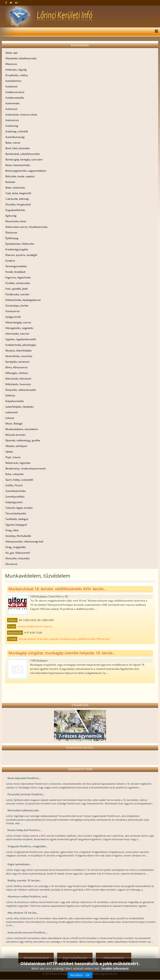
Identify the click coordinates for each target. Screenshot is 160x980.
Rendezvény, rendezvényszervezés (26, 468)
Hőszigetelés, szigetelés (19, 328)
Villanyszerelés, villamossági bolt (24, 541)
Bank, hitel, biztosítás (18, 148)
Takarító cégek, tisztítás (19, 508)
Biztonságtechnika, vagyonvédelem (26, 171)
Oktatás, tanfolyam (16, 446)
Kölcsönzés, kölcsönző (18, 379)
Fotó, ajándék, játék (17, 289)
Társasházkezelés (16, 513)
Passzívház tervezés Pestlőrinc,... (26, 794)
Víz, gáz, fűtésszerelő (18, 553)
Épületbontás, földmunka (20, 244)
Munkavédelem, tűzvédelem (22, 429)
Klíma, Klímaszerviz (17, 367)
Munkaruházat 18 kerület (33, 639)
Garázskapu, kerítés (17, 306)
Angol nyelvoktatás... (19, 864)
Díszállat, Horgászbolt (18, 204)
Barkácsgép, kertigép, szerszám (24, 159)
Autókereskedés (15, 98)
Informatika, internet (17, 334)
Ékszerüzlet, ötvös (16, 221)
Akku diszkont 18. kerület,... (23, 913)
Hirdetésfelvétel (36, 958)
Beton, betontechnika (18, 165)
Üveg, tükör (12, 530)
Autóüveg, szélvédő (17, 131)
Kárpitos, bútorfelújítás (19, 350)
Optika (9, 452)
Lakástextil (12, 412)
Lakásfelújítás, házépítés (20, 407)
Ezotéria (10, 261)
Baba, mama (13, 143)
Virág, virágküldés (16, 547)
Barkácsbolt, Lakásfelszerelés (23, 154)
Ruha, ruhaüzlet (14, 474)
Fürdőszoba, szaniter (17, 294)
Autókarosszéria (15, 92)
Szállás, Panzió (14, 485)
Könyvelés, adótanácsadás (21, 390)
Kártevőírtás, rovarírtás (19, 356)
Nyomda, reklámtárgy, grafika (23, 440)
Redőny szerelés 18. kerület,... (25, 880)
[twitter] (11, 3)
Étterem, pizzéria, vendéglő (21, 255)
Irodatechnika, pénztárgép (21, 345)
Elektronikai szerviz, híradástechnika (26, 227)
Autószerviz (12, 120)
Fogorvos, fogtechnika (18, 277)
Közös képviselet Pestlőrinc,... (24, 778)
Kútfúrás (10, 395)
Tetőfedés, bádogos (17, 519)
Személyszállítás (15, 497)
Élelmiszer (11, 233)
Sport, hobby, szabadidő (19, 480)
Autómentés (12, 103)
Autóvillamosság (15, 137)
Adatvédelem (114, 958)
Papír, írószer (13, 457)
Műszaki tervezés (16, 435)
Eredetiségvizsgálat (17, 249)
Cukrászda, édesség (17, 199)
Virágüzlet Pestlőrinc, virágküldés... (28, 846)
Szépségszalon (14, 502)
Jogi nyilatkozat (75, 958)
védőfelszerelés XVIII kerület (94, 639)
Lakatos (10, 418)
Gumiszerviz (13, 311)
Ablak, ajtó (11, 53)
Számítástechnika (16, 491)
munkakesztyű (68, 639)
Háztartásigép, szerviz (18, 322)
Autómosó (11, 109)
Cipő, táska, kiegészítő (18, 193)
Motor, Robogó (14, 424)
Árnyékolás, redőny (17, 75)
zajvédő (54, 639)
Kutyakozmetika (15, 401)
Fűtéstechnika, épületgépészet (23, 300)
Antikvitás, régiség (16, 70)
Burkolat (10, 182)
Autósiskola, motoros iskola (21, 115)
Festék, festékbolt (16, 272)
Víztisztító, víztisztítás (18, 558)
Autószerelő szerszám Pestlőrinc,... (28, 932)
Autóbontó (11, 86)
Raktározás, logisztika (18, 463)
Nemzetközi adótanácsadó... (24, 810)
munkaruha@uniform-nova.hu (35, 626)
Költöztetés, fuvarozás (18, 384)
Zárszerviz (11, 564)
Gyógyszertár (13, 317)
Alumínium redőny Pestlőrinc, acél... (28, 896)
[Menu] (155, 32)
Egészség (11, 216)
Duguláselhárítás (15, 210)
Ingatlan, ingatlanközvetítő (21, 339)
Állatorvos (11, 64)
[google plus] (17, 3)
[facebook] (6, 3)
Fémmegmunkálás (16, 266)
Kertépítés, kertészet (17, 362)
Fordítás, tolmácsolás (18, 283)
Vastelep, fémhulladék (18, 536)
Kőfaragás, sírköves (17, 373)
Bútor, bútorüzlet (15, 188)
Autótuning (12, 126)
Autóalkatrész (13, 81)
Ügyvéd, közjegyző (16, 525)
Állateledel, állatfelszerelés (21, 58)
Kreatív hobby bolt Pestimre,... (25, 830)
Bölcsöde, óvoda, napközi (20, 176)
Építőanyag (12, 238)
